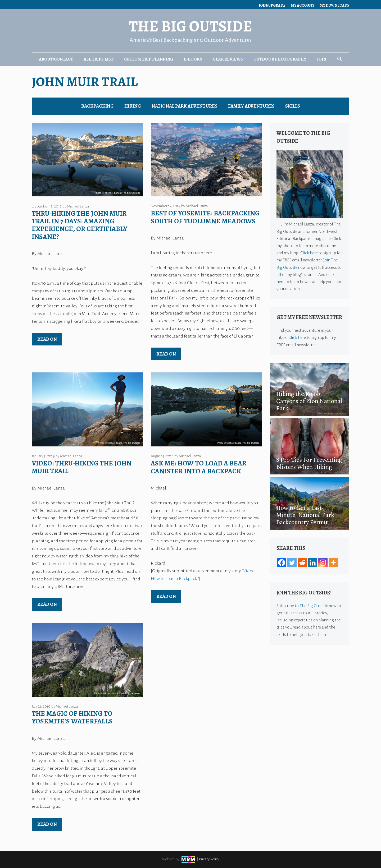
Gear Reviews (228, 59)
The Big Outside (190, 26)
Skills (293, 106)
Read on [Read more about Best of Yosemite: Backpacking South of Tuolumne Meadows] (166, 354)
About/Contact (56, 59)
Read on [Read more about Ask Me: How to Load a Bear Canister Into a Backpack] (166, 596)
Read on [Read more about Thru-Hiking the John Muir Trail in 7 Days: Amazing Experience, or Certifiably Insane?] (47, 339)
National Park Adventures (185, 106)
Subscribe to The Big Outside (302, 606)
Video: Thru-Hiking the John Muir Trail (82, 467)
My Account (303, 5)
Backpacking (97, 106)
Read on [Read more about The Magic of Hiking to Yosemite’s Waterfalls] (47, 824)
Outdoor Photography (280, 59)
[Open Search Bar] (340, 59)
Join (322, 59)
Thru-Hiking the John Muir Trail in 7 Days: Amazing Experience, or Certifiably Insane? (80, 225)
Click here (309, 253)
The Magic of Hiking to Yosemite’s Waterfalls (72, 717)
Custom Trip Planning (149, 59)
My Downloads (334, 5)
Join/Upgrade (272, 5)
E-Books (193, 59)
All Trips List (99, 59)
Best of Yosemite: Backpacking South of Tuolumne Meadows (205, 217)
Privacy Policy (209, 859)
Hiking (133, 106)
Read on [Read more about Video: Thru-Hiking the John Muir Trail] (47, 604)
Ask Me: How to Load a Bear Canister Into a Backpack (199, 467)
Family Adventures (251, 106)
